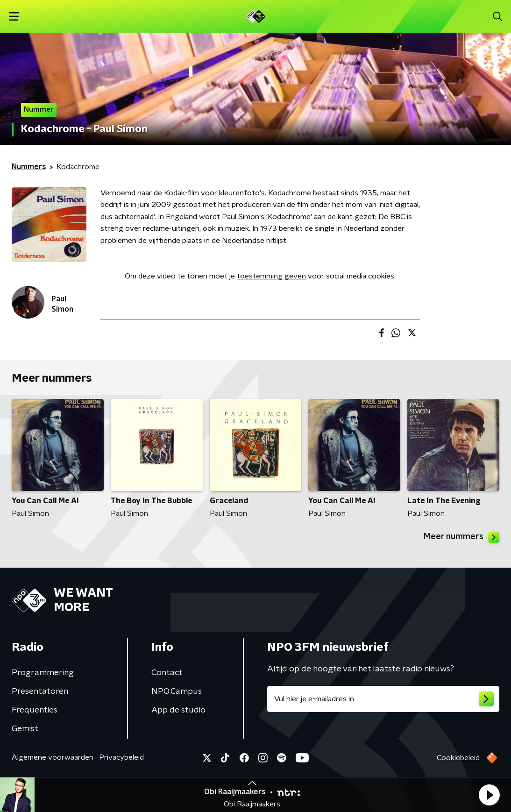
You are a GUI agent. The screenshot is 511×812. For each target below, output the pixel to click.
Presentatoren (40, 691)
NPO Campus (177, 691)
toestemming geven (271, 276)
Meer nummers (461, 537)
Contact (167, 673)
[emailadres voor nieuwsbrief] (383, 699)
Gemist (25, 729)
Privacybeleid (121, 757)
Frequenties (35, 710)
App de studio (178, 710)
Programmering (43, 673)
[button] (489, 795)
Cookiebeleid (458, 758)
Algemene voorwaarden (53, 757)
